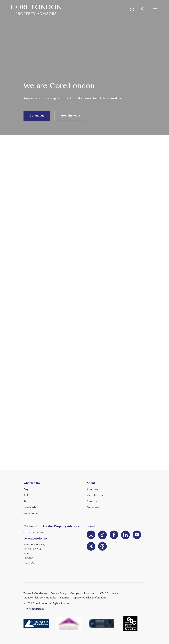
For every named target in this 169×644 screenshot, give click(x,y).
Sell (26, 495)
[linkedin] (102, 535)
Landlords (30, 507)
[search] (132, 10)
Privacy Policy (59, 593)
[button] (155, 10)
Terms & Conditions (35, 593)
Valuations (30, 513)
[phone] (144, 10)
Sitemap (65, 598)
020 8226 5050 (33, 533)
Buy (26, 489)
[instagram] (91, 535)
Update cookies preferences (90, 598)
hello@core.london (36, 539)
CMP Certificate (109, 593)
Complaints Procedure (83, 593)
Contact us (37, 121)
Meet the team (70, 121)
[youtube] (137, 535)
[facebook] (114, 535)
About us (92, 489)
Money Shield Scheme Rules (40, 598)
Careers (92, 502)
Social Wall (93, 507)
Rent (26, 502)
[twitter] (91, 546)
